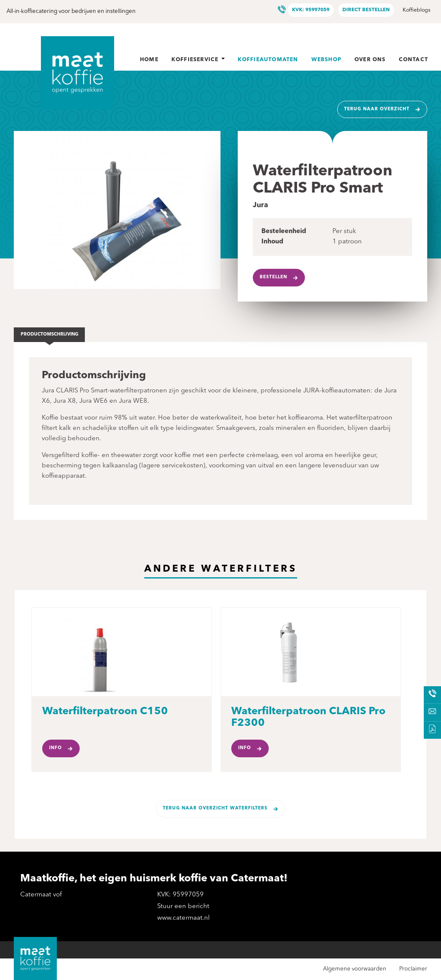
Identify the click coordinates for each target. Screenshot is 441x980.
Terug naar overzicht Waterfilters (215, 808)
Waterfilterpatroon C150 (105, 712)
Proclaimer (413, 969)
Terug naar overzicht (377, 109)
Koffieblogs (416, 10)
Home (149, 60)
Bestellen (273, 277)
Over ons (370, 60)
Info (56, 748)
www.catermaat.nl (183, 918)
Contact (413, 60)
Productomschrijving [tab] (50, 334)
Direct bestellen (366, 10)
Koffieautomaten (268, 60)
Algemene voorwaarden (355, 969)
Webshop (326, 60)
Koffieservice (198, 60)
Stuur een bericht (183, 907)
